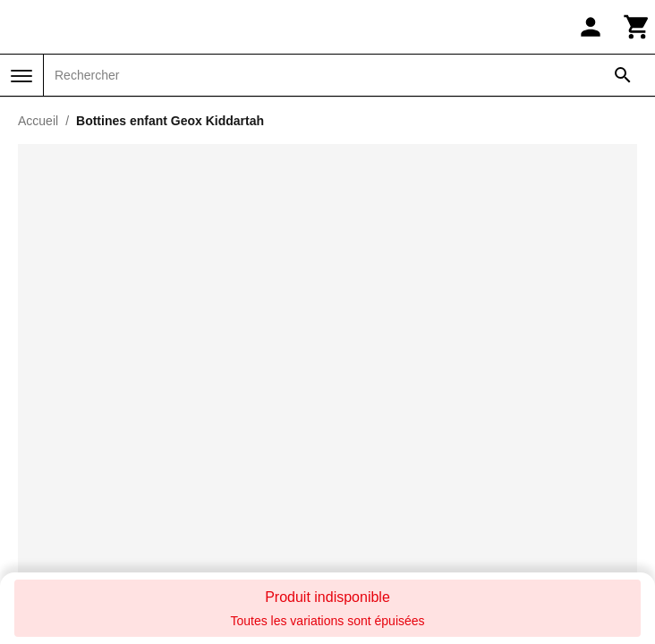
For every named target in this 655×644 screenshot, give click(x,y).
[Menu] (21, 76)
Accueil (38, 121)
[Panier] (637, 27)
